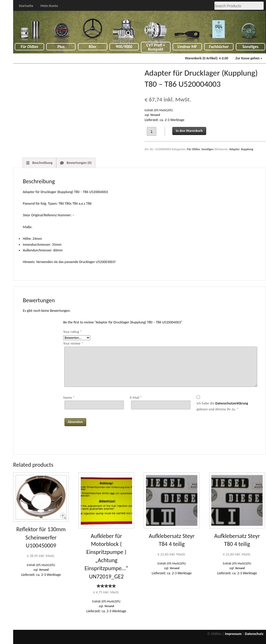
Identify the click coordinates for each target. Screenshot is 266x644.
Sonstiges (251, 47)
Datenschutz (254, 634)
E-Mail (136, 398)
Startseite (26, 6)
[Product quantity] (152, 131)
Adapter (234, 149)
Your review (73, 343)
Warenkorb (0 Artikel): (207, 58)
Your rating (72, 332)
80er (93, 47)
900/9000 (124, 47)
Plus (61, 47)
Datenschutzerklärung (232, 403)
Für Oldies (30, 47)
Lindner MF (187, 47)
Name (69, 398)
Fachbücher (219, 47)
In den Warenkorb (189, 131)
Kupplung (247, 149)
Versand (155, 115)
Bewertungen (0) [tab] (79, 163)
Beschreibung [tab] (42, 163)
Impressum (233, 634)
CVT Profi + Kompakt (156, 47)
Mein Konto (49, 6)
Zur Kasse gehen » (249, 58)
